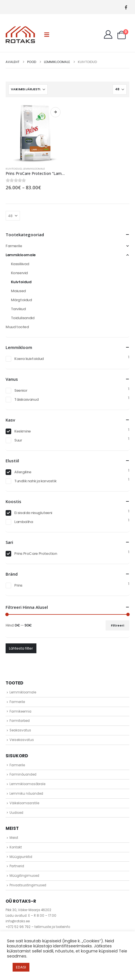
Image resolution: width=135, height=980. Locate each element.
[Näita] (120, 89)
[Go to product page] (35, 133)
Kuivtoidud (14, 169)
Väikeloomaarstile (24, 803)
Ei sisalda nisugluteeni (33, 513)
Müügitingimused (24, 876)
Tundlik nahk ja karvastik (35, 481)
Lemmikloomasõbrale (27, 784)
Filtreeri (117, 625)
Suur (18, 440)
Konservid (19, 273)
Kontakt (16, 847)
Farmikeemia (20, 711)
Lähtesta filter (21, 648)
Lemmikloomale (34, 169)
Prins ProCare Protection (36, 554)
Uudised (16, 813)
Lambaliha (24, 522)
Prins (18, 585)
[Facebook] (126, 7)
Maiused (18, 291)
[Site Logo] (20, 35)
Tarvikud (18, 309)
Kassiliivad (20, 264)
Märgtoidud (21, 300)
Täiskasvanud (26, 399)
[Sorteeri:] (28, 89)
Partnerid (17, 866)
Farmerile (14, 246)
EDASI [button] (21, 967)
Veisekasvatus (22, 740)
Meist (14, 838)
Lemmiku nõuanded (26, 794)
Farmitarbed (20, 721)
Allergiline (23, 472)
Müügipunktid (21, 857)
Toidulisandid (23, 318)
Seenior (21, 390)
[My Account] (108, 35)
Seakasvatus (20, 730)
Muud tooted (17, 327)
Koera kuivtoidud (29, 359)
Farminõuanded (23, 774)
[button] (47, 35)
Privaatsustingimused (28, 885)
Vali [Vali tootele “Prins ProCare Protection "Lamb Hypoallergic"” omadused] (55, 112)
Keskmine (23, 431)
